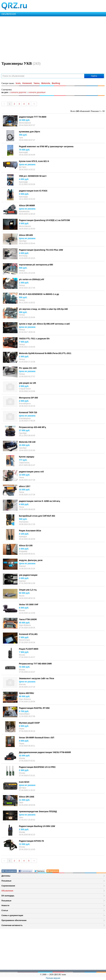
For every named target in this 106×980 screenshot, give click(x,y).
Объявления (7, 891)
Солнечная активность (12, 925)
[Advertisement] (53, 38)
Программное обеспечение (14, 920)
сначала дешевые (37, 92)
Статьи (5, 910)
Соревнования (8, 886)
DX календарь (8, 896)
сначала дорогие (18, 92)
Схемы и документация (12, 915)
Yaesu (36, 83)
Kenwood (27, 83)
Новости (5, 905)
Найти (94, 76)
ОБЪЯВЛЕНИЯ (9, 14)
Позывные (6, 881)
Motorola (46, 83)
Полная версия (53, 978)
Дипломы (6, 876)
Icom (18, 83)
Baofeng (56, 83)
